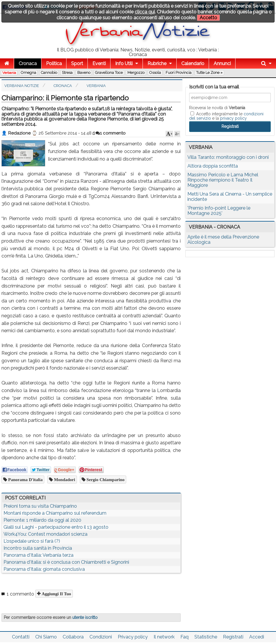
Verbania (9, 73)
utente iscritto (85, 617)
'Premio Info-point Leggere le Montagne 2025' (219, 211)
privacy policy (233, 118)
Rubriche (157, 63)
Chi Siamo (46, 637)
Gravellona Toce (109, 73)
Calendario (193, 63)
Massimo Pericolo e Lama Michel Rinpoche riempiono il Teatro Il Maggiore (223, 180)
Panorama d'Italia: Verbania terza (38, 555)
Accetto (208, 18)
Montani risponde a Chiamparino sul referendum (55, 513)
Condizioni (101, 637)
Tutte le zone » (209, 73)
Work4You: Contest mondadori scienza (45, 534)
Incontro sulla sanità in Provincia (38, 548)
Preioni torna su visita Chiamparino (40, 506)
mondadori (64, 479)
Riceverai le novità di (217, 108)
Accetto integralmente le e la (226, 116)
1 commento (111, 133)
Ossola (155, 73)
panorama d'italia (25, 479)
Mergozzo (136, 73)
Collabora (73, 637)
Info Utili (124, 63)
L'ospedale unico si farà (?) (32, 541)
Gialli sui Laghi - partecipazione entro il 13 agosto (56, 527)
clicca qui (145, 12)
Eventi (99, 63)
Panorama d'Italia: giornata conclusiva (44, 569)
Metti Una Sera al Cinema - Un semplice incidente (230, 197)
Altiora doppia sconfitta (213, 166)
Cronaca (28, 63)
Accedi (257, 637)
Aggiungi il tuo (56, 594)
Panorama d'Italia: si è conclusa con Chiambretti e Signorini (66, 562)
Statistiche (206, 637)
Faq (184, 637)
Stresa (67, 73)
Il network (164, 637)
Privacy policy (133, 637)
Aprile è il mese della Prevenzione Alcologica (223, 240)
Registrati (233, 637)
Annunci (222, 63)
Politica (54, 63)
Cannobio (49, 73)
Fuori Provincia (179, 73)
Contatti (21, 637)
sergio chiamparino (105, 479)
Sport (77, 63)
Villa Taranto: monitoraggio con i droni (228, 157)
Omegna (28, 73)
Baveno (84, 73)
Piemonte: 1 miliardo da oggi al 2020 (42, 520)
